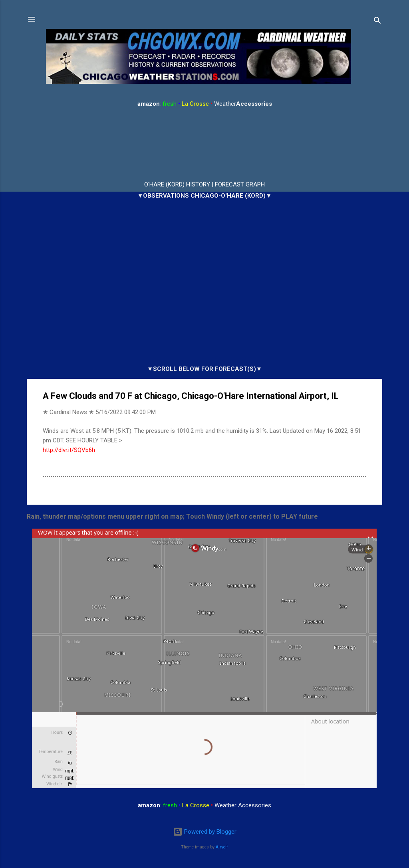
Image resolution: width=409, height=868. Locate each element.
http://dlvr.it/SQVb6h (69, 450)
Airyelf (222, 847)
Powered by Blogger (205, 832)
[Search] (377, 22)
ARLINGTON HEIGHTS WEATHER (204, 145)
